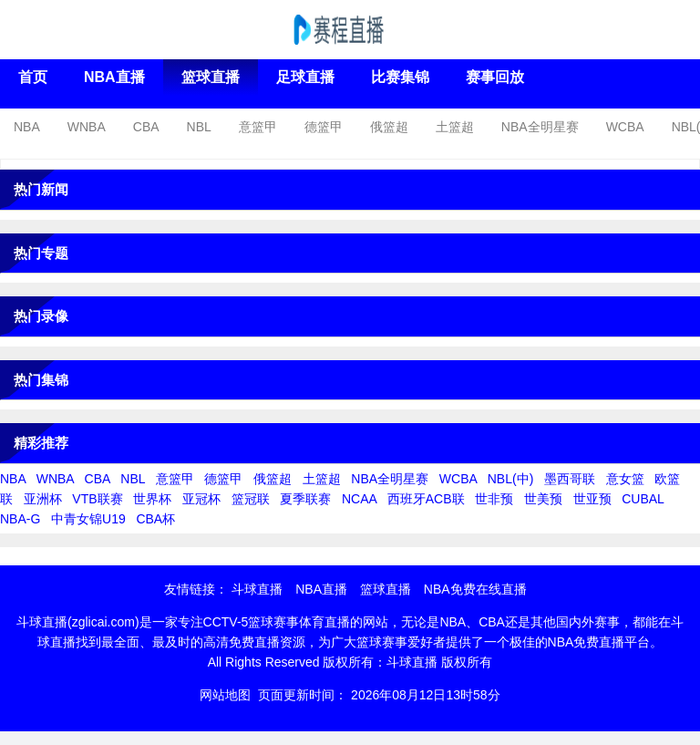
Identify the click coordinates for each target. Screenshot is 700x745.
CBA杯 (155, 519)
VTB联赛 (97, 499)
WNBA (87, 127)
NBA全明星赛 (540, 127)
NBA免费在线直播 (475, 589)
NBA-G (20, 519)
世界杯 (152, 499)
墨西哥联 (570, 479)
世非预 (494, 499)
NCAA (359, 499)
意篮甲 (258, 127)
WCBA (625, 127)
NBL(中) (511, 479)
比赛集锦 (400, 77)
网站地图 (225, 695)
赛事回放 (495, 77)
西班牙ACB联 (426, 499)
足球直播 (305, 77)
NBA (27, 127)
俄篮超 (389, 127)
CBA (146, 127)
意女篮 (625, 479)
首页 (33, 77)
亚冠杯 (201, 499)
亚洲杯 (43, 499)
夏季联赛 (305, 499)
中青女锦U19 (88, 519)
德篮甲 (324, 127)
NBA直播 (114, 77)
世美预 (543, 499)
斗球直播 (257, 589)
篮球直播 (211, 77)
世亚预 (592, 499)
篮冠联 (251, 499)
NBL (199, 127)
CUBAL (643, 499)
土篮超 (455, 127)
